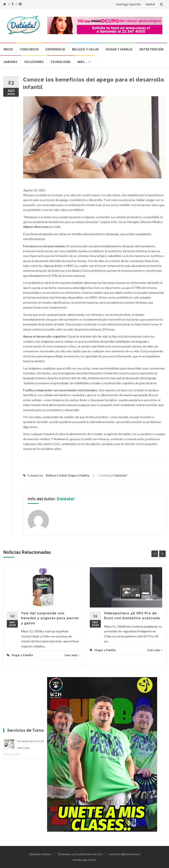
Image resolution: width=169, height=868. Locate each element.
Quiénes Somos (40, 854)
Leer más (72, 655)
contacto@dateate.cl (124, 854)
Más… (82, 62)
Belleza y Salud (85, 49)
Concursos (29, 49)
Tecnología (61, 62)
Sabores (10, 62)
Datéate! (121, 475)
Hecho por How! (84, 860)
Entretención (151, 49)
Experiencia (55, 49)
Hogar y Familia (119, 49)
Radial (150, 4)
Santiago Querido (128, 4)
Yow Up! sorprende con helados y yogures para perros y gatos (50, 618)
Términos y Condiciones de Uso (80, 854)
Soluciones (34, 62)
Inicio (8, 49)
